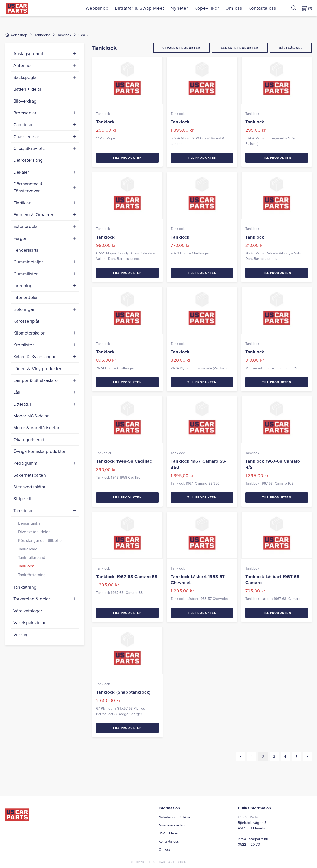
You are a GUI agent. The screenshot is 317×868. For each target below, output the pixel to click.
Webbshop (97, 8)
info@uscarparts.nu (253, 839)
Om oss (234, 8)
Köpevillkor (207, 8)
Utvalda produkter (181, 48)
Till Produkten (127, 158)
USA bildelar (168, 833)
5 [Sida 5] (296, 757)
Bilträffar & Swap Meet (139, 8)
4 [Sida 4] (285, 757)
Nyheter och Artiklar (175, 817)
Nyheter (179, 8)
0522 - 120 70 (249, 844)
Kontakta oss (262, 8)
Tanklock (64, 35)
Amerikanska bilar (173, 825)
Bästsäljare (291, 48)
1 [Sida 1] (252, 757)
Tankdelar (42, 35)
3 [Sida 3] (274, 757)
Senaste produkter (240, 48)
